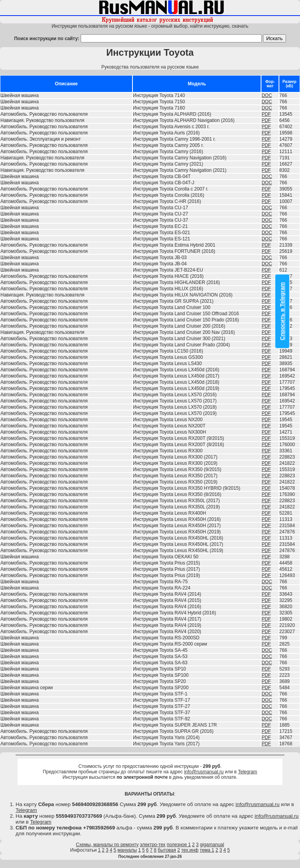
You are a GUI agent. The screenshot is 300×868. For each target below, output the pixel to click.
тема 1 (207, 850)
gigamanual (212, 845)
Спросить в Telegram (282, 311)
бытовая (167, 850)
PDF (266, 114)
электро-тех (153, 845)
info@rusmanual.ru (204, 772)
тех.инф (190, 850)
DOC (267, 95)
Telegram (248, 772)
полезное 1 (179, 845)
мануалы (127, 850)
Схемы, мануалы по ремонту (107, 845)
